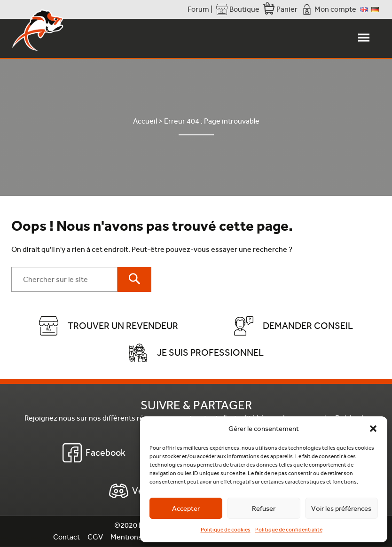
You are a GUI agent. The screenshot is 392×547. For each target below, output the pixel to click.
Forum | (200, 9)
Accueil (145, 121)
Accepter (186, 508)
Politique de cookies (226, 530)
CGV (95, 537)
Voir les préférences (341, 508)
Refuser (264, 508)
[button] (373, 429)
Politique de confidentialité (289, 530)
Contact (67, 537)
